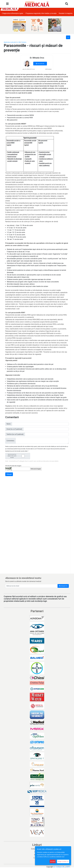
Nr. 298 (18, 42)
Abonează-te (63, 586)
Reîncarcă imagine (36, 469)
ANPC (68, 867)
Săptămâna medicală (10, 42)
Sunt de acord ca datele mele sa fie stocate (18, 456)
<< (68, 37)
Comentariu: (11, 441)
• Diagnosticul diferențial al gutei (47, 13)
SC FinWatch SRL (59, 867)
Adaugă (9, 474)
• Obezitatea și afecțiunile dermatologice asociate (18, 13)
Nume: (9, 424)
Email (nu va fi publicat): (14, 429)
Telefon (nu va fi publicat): (15, 434)
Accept (53, 861)
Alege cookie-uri (63, 861)
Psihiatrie (24, 42)
